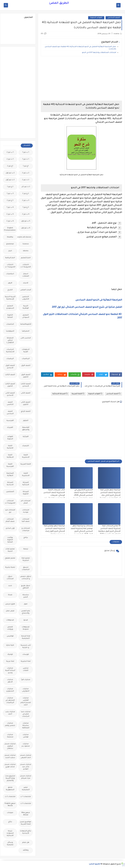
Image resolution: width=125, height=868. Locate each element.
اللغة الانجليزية (26, 456)
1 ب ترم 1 (26, 152)
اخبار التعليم (26, 258)
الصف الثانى (26, 393)
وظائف (26, 850)
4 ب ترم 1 (10, 207)
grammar (10, 244)
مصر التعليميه (26, 789)
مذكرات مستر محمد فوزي (10, 766)
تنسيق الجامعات (26, 569)
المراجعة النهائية (10, 475)
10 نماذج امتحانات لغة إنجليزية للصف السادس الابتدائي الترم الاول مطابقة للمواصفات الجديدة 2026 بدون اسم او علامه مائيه (109, 531)
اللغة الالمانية (10, 447)
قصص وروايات (10, 628)
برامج (26, 538)
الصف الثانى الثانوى (26, 403)
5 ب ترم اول (26, 221)
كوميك (10, 655)
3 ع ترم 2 (10, 201)
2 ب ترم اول (10, 173)
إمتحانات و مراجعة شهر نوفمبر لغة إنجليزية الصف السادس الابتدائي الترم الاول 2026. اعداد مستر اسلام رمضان (82, 531)
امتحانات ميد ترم (10, 511)
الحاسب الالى (26, 338)
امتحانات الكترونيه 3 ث (10, 502)
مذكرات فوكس (26, 736)
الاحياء (26, 283)
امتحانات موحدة (26, 511)
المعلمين (10, 492)
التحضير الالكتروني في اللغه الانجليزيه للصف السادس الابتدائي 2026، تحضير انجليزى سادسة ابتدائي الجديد (83, 495)
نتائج (10, 822)
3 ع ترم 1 (26, 207)
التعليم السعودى (10, 307)
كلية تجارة (10, 645)
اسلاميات (10, 274)
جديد (10, 586)
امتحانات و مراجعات (26, 530)
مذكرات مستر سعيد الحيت (10, 757)
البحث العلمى (26, 290)
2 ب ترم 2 (26, 173)
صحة (10, 595)
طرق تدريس (10, 604)
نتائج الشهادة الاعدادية (26, 832)
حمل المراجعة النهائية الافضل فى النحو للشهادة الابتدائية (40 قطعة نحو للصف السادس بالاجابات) (80, 48)
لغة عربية (10, 661)
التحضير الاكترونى (26, 298)
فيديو (26, 620)
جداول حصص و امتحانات (26, 578)
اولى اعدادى (10, 528)
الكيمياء (26, 446)
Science (26, 244)
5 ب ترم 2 (10, 214)
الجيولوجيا (10, 331)
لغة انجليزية (26, 661)
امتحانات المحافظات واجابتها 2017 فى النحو (99, 53)
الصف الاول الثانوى (26, 376)
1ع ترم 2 (10, 166)
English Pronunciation (10, 229)
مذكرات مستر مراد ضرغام (26, 777)
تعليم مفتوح (10, 558)
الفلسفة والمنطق (26, 429)
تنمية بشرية (10, 567)
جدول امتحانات (10, 578)
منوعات (10, 813)
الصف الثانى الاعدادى (10, 394)
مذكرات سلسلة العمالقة (26, 726)
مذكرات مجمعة (10, 736)
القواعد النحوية (96, 18)
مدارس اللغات (26, 669)
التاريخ (10, 290)
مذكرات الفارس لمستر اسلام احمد (26, 702)
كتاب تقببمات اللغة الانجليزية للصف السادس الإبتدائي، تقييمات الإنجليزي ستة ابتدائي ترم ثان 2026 (54, 495)
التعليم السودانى (26, 316)
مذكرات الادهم (10, 681)
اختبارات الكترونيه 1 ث (10, 266)
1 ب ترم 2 (10, 152)
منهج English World (10, 805)
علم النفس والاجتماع (26, 612)
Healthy (10, 237)
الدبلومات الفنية (26, 351)
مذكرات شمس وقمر (10, 724)
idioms (26, 251)
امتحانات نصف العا (26, 520)
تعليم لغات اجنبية (10, 550)
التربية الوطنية (26, 307)
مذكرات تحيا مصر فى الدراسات (26, 714)
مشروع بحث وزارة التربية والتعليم (10, 778)
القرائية (26, 437)
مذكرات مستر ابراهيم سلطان (10, 746)
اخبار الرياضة (10, 258)
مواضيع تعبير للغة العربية (26, 823)
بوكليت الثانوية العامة (10, 540)
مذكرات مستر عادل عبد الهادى (26, 767)
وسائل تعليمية (10, 844)
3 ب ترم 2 (26, 201)
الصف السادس (114, 18)
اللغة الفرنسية (10, 465)
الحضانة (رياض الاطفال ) (10, 340)
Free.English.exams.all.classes (25, 237)
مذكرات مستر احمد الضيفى (26, 757)
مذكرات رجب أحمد (10, 713)
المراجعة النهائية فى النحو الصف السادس (99, 300)
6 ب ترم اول (26, 228)
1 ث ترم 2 (10, 159)
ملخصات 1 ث (26, 797)
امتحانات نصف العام (10, 520)
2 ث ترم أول (10, 180)
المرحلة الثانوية (26, 493)
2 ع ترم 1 (10, 187)
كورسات (26, 655)
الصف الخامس (10, 403)
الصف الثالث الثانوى (10, 385)
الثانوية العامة (10, 316)
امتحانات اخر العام (26, 502)
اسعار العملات (26, 275)
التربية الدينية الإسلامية (10, 298)
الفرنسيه (10, 421)
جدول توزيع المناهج (26, 587)
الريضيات (10, 359)
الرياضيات (26, 359)
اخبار (10, 251)
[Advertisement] (81, 78)
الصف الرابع (26, 412)
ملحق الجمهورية (10, 789)
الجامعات (10, 324)
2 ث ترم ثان (26, 187)
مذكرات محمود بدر (26, 745)
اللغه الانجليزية (26, 475)
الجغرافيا (26, 331)
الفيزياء (10, 428)
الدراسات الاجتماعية (10, 351)
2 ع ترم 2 (26, 194)
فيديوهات (10, 620)
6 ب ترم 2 (10, 221)
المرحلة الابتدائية (60, 394)
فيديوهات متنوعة (26, 628)
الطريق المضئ (59, 3)
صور (26, 604)
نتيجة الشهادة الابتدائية (10, 833)
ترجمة (26, 549)
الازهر (10, 283)
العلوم (26, 421)
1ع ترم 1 (26, 166)
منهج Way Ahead (26, 814)
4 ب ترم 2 (26, 214)
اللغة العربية (78, 394)
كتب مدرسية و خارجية (26, 647)
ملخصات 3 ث (26, 804)
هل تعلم (26, 843)
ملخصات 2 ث (10, 797)
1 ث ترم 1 (26, 159)
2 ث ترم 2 (26, 180)
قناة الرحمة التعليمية (26, 637)
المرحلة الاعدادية (10, 484)
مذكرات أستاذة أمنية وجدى (10, 671)
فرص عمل (10, 611)
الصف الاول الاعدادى (10, 367)
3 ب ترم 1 (10, 194)
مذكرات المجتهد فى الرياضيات (10, 700)
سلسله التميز (26, 596)
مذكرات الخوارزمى (26, 690)
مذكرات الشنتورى (10, 690)
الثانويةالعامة (26, 324)
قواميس (10, 636)
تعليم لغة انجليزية (26, 559)
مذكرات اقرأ (26, 680)
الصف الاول (26, 366)
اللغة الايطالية (10, 456)
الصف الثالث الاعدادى (26, 385)
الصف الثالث (10, 375)
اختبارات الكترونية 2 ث (26, 266)
